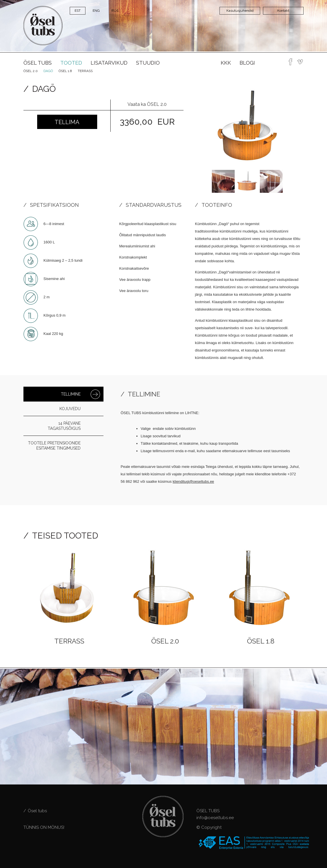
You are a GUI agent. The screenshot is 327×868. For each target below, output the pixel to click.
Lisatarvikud (109, 63)
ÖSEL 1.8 (65, 71)
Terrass (85, 71)
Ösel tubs (38, 63)
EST (78, 11)
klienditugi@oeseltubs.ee (193, 481)
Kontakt (283, 11)
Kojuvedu (70, 409)
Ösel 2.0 (31, 71)
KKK (226, 63)
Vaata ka (147, 104)
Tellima (67, 122)
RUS (115, 11)
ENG (96, 11)
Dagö (48, 71)
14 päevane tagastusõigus (64, 426)
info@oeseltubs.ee (215, 818)
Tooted (71, 63)
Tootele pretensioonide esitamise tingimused (54, 446)
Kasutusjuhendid (240, 11)
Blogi (247, 63)
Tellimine (71, 394)
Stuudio (148, 63)
